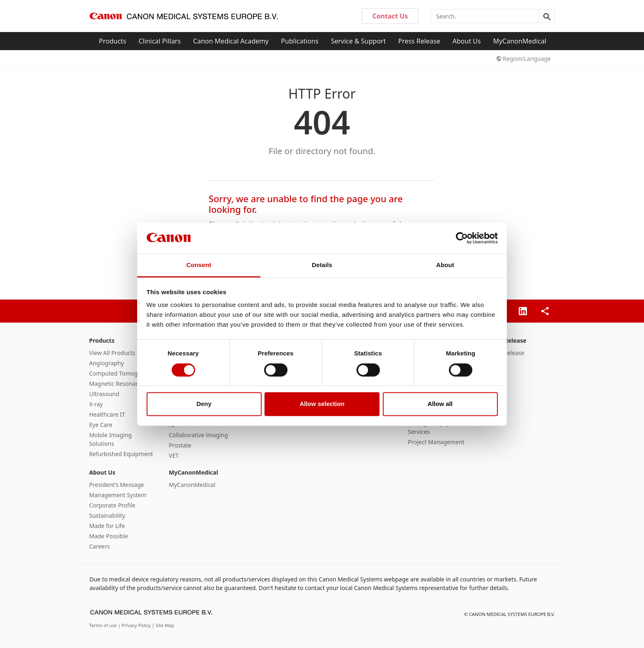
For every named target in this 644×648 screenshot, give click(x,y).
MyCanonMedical (520, 41)
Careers (99, 546)
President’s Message (116, 485)
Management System (118, 495)
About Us (467, 41)
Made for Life (107, 526)
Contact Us (390, 16)
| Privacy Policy (135, 625)
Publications (300, 41)
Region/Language (524, 59)
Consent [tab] (199, 265)
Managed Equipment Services (436, 427)
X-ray (96, 404)
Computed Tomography (121, 373)
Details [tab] (322, 265)
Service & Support (359, 41)
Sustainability (107, 515)
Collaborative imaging (198, 435)
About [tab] (445, 265)
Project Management (436, 442)
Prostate (180, 445)
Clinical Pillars (160, 41)
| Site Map (163, 625)
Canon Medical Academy (231, 41)
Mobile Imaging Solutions (110, 439)
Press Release (419, 41)
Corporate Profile (112, 505)
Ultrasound (104, 394)
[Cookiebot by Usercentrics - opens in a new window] (462, 238)
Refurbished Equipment (121, 454)
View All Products (112, 353)
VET (174, 455)
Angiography (107, 363)
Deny (204, 404)
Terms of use (103, 625)
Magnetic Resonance (117, 384)
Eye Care (101, 425)
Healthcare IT (107, 414)
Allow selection (322, 404)
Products (113, 41)
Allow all (440, 404)
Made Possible (109, 536)
